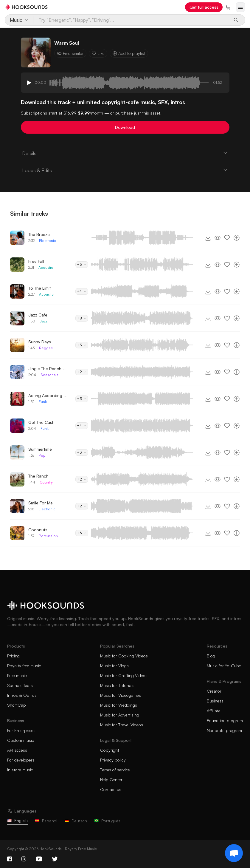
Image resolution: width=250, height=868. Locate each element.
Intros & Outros (22, 695)
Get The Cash (41, 422)
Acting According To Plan (48, 395)
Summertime (40, 449)
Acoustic (46, 267)
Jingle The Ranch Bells (48, 369)
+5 (82, 264)
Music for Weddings (119, 705)
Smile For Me (41, 503)
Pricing (13, 656)
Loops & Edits (125, 170)
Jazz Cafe (38, 315)
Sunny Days (40, 342)
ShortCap (17, 705)
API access (17, 750)
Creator (214, 691)
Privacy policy (113, 760)
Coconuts (38, 530)
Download (125, 127)
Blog (211, 656)
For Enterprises (21, 730)
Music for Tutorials (117, 685)
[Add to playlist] (237, 238)
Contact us (111, 789)
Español (46, 821)
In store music (20, 770)
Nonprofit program (224, 730)
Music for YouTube (224, 666)
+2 (82, 372)
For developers (21, 760)
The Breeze (39, 234)
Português (107, 821)
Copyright (110, 750)
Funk (43, 402)
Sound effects (20, 685)
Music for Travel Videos (122, 725)
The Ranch (38, 476)
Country (46, 482)
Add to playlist (129, 53)
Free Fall (36, 261)
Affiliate (214, 711)
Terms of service (115, 770)
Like (98, 53)
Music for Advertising (120, 715)
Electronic (48, 241)
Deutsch (76, 821)
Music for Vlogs (114, 666)
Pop (42, 455)
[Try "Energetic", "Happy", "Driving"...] (131, 20)
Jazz (44, 321)
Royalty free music (24, 666)
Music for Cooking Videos (124, 656)
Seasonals (49, 375)
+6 (82, 533)
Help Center (111, 780)
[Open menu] (240, 7)
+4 (82, 291)
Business (215, 701)
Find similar (70, 53)
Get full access (204, 7)
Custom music (21, 740)
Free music (17, 675)
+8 (82, 318)
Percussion (48, 536)
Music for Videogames (121, 695)
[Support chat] (234, 853)
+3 (82, 345)
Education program (225, 720)
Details (125, 153)
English (17, 820)
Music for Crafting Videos (124, 675)
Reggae (46, 348)
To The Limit (40, 288)
